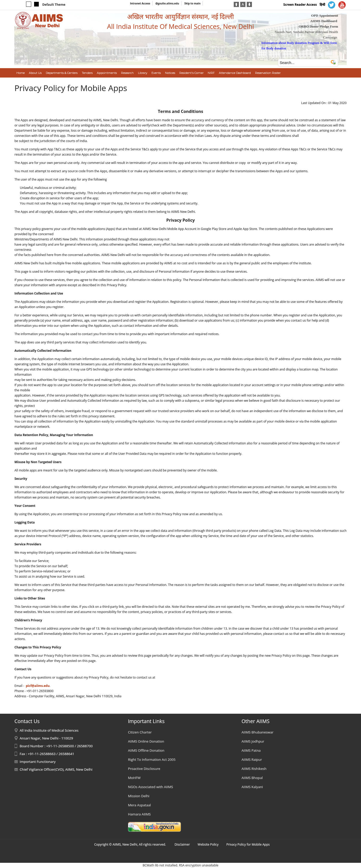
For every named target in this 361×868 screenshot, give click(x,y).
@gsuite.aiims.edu (167, 3)
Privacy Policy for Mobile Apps (248, 844)
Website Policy (208, 844)
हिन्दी (322, 5)
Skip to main (192, 3)
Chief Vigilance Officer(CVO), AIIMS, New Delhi (56, 769)
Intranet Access (140, 3)
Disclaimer (182, 844)
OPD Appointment (325, 15)
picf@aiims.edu (38, 686)
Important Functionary (37, 762)
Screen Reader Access (300, 5)
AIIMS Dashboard (324, 21)
